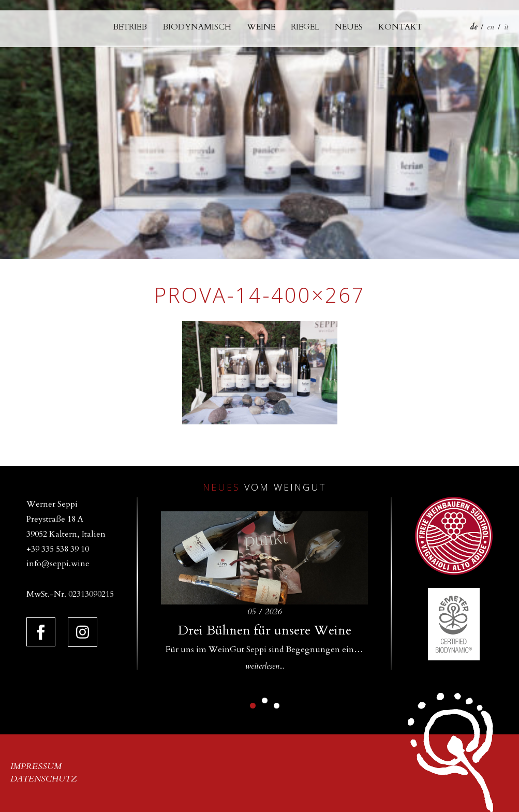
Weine (261, 27)
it (506, 27)
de (473, 27)
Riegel (305, 27)
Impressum (36, 766)
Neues (349, 27)
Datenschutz (44, 779)
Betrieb (130, 27)
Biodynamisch (197, 27)
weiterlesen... (265, 666)
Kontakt (400, 27)
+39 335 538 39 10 (58, 549)
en (491, 27)
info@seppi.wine (58, 564)
